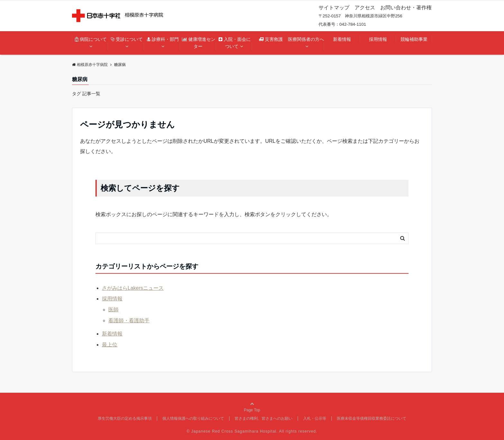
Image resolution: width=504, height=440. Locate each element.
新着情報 (342, 39)
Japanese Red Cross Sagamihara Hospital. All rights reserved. (254, 431)
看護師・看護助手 (129, 321)
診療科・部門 (164, 39)
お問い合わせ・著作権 (406, 8)
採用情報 (378, 39)
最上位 (110, 345)
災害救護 (273, 39)
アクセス (365, 8)
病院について (92, 39)
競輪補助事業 (414, 39)
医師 (113, 310)
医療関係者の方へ (306, 39)
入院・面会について (235, 43)
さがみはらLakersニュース (133, 288)
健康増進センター (199, 43)
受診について (128, 39)
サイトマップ (334, 8)
